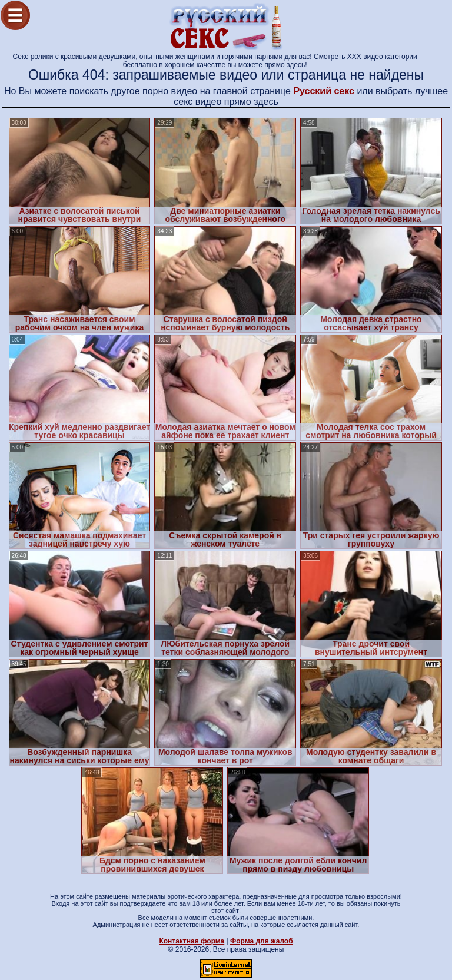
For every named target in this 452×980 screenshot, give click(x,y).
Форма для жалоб (262, 941)
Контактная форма (192, 941)
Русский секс (324, 91)
